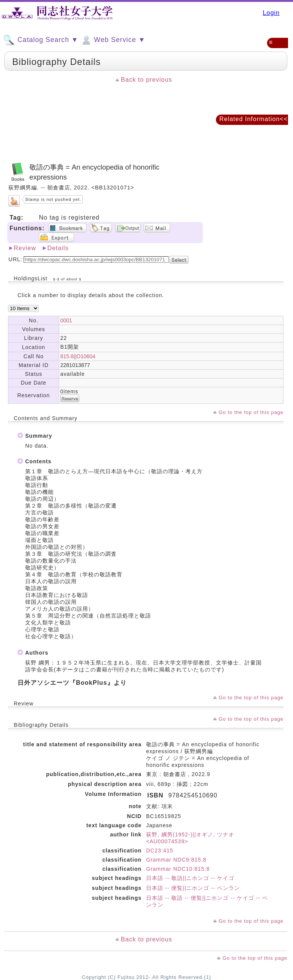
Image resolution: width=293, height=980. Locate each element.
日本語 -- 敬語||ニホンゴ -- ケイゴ (190, 878)
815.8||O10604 (78, 356)
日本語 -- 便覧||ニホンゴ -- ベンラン (193, 888)
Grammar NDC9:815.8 (176, 860)
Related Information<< (254, 119)
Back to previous (146, 80)
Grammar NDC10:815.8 (178, 869)
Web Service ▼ (113, 40)
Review (25, 248)
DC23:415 (160, 851)
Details (58, 248)
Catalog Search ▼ (41, 40)
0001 (66, 320)
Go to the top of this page (251, 412)
